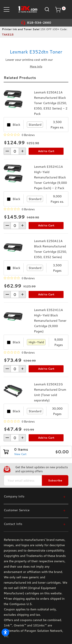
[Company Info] (35, 496)
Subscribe (55, 480)
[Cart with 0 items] (60, 10)
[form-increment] (15, 151)
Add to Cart (46, 151)
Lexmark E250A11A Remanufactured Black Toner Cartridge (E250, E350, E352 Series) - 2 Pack (51, 103)
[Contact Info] (35, 524)
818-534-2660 (39, 23)
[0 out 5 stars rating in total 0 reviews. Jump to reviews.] (19, 135)
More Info (36, 66)
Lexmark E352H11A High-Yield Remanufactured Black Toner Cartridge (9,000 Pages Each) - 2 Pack (50, 177)
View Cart (20, 454)
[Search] (47, 9)
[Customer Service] (35, 510)
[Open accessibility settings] (5, 632)
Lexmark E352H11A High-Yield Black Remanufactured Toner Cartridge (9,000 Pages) (50, 320)
